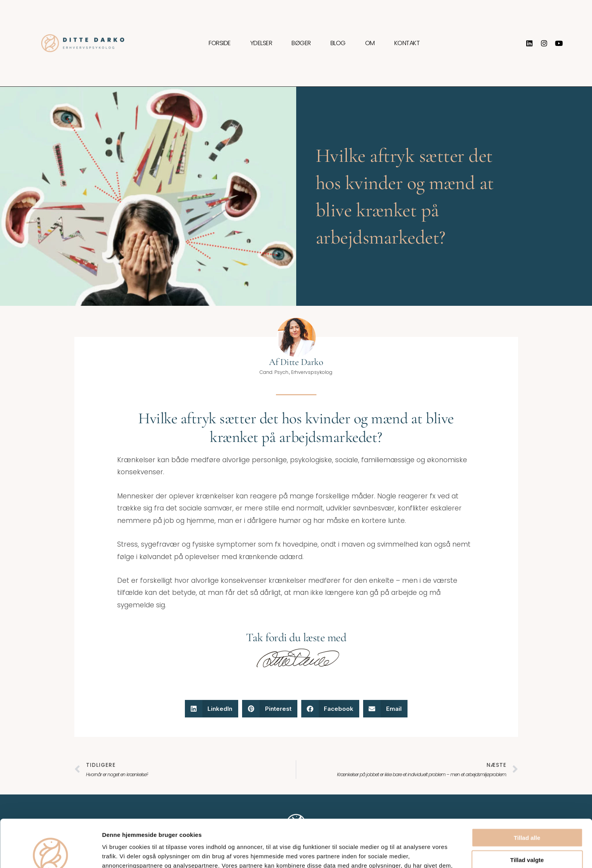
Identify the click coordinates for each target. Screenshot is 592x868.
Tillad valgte (527, 812)
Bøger (301, 43)
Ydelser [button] (261, 43)
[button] (212, 709)
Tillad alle (527, 790)
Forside (220, 43)
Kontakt (407, 43)
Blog (338, 43)
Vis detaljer (405, 853)
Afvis (527, 834)
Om (370, 43)
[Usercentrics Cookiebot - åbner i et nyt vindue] (50, 853)
